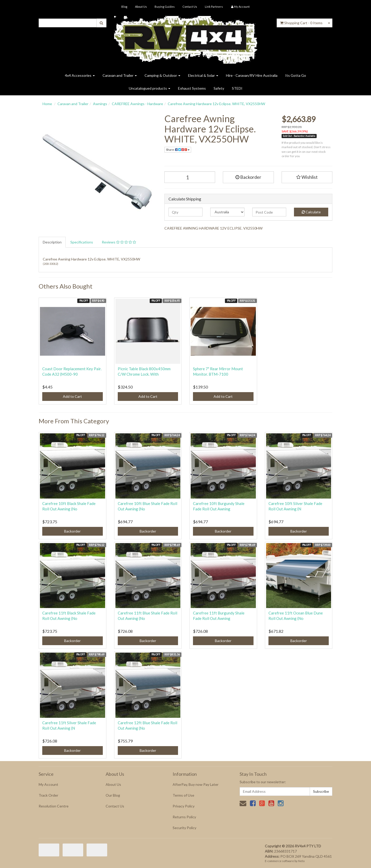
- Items (301, 23)
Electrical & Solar (203, 75)
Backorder (248, 177)
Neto (301, 861)
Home (47, 104)
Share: (178, 150)
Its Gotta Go (296, 75)
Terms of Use (183, 795)
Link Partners (214, 7)
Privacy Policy (184, 806)
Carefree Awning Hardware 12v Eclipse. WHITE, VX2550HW (216, 104)
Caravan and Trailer (120, 75)
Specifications (82, 242)
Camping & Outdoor (162, 75)
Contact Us (190, 7)
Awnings (100, 104)
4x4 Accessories (80, 75)
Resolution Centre (54, 806)
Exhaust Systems (192, 88)
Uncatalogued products (150, 88)
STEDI (237, 88)
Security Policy (184, 828)
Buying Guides (165, 7)
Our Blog (113, 795)
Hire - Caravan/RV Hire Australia (252, 75)
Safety (219, 88)
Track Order (48, 795)
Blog (124, 7)
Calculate (311, 212)
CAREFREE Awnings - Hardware (137, 104)
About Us (141, 7)
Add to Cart (72, 396)
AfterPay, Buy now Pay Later (196, 784)
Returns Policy (184, 817)
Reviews (119, 242)
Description (52, 242)
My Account (48, 784)
